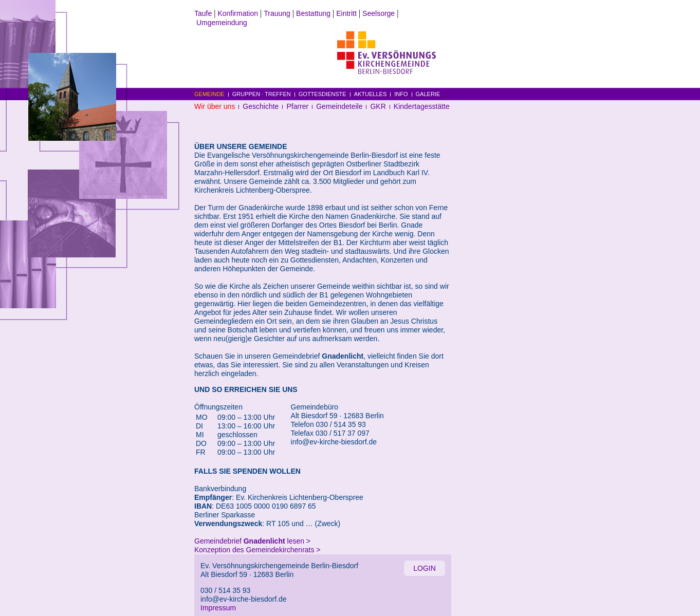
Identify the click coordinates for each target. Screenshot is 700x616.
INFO (401, 94)
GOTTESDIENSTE (323, 94)
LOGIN (425, 568)
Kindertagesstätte (422, 106)
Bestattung (313, 13)
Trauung (277, 13)
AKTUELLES (371, 94)
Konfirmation (238, 13)
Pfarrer (297, 106)
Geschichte (261, 106)
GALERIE (428, 94)
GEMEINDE (209, 94)
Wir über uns (215, 106)
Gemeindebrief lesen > (252, 541)
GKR (378, 106)
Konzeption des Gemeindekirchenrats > (257, 550)
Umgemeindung (222, 23)
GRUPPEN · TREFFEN (262, 94)
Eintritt (346, 13)
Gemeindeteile (339, 106)
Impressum (218, 608)
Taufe (203, 13)
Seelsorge (379, 13)
